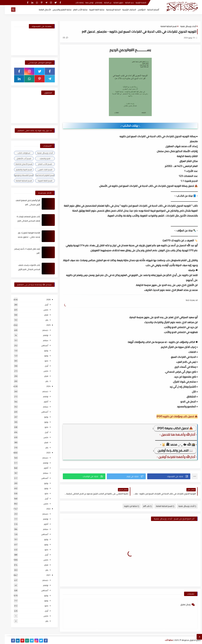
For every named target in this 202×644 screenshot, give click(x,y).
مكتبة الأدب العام (75, 10)
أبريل (42, 305)
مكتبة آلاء (164, 640)
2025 (44, 325)
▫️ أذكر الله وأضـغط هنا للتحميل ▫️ (173, 435)
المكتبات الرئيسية (124, 10)
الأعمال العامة (40, 10)
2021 (44, 575)
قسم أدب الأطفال (19, 158)
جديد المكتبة (125, 3)
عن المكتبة (103, 3)
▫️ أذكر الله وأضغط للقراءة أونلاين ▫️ (172, 457)
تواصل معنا (85, 3)
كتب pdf (143, 506)
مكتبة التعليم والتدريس (57, 10)
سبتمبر (41, 340)
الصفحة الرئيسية (136, 3)
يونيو (41, 356)
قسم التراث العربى (40, 170)
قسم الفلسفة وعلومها (19, 175)
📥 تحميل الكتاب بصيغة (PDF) (170, 428)
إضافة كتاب (75, 3)
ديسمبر (41, 330)
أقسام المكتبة (148, 10)
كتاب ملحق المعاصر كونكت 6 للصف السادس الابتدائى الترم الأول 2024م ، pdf (24, 221)
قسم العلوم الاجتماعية (40, 175)
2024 (44, 386)
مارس (41, 310)
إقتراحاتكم (94, 3)
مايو (42, 361)
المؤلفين (137, 10)
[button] (164, 476)
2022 (44, 509)
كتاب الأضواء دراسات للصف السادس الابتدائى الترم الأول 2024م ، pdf (24, 269)
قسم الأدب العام (40, 164)
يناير (42, 320)
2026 (44, 299)
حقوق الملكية (114, 3)
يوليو (41, 351)
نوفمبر (41, 335)
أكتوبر (41, 402)
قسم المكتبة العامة (164, 26)
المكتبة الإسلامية (109, 10)
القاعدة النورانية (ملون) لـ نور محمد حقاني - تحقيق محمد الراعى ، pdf (24, 237)
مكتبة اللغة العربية (92, 10)
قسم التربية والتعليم (19, 170)
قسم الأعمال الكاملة (19, 164)
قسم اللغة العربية (40, 181)
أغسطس (40, 345)
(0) (61, 37)
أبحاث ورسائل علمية (183, 26)
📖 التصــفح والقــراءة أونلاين (170, 450)
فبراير (41, 315)
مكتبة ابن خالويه (127, 506)
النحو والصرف (40, 158)
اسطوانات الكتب (19, 153)
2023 (44, 453)
